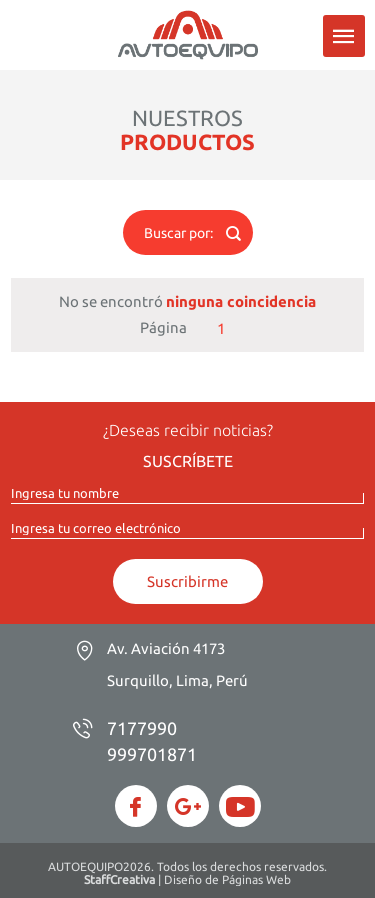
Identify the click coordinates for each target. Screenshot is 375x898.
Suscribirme (187, 581)
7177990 (142, 728)
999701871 (152, 754)
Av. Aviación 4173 (177, 664)
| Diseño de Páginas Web (187, 879)
